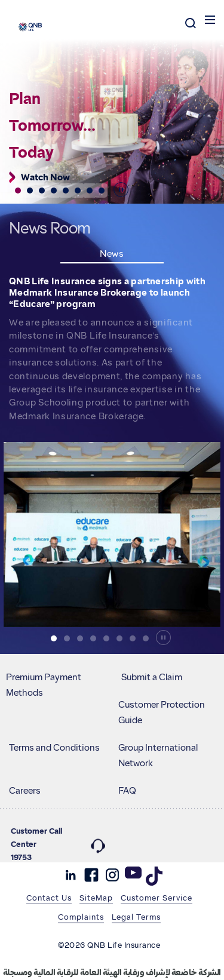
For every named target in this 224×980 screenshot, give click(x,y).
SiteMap (96, 898)
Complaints (81, 917)
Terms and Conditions (54, 748)
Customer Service (157, 898)
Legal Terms (136, 917)
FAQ (127, 791)
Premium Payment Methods (44, 685)
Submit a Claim (152, 677)
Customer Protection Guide (162, 712)
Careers (25, 791)
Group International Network (158, 755)
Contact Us (49, 898)
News (112, 254)
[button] (18, 191)
